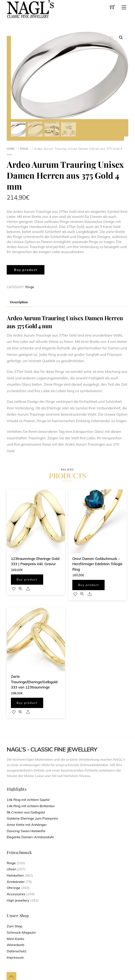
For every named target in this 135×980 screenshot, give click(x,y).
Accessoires (16, 893)
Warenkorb (16, 944)
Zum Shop (15, 925)
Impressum (15, 957)
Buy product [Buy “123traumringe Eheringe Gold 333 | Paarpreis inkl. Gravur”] (27, 579)
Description (19, 301)
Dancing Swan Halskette (26, 830)
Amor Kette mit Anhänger (27, 824)
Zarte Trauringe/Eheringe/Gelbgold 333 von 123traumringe (34, 681)
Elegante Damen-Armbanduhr (30, 836)
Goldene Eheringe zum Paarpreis (32, 818)
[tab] (19, 302)
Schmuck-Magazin (21, 932)
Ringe (24, 148)
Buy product (26, 269)
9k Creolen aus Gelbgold (26, 812)
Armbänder (16, 881)
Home (11, 148)
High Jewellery (18, 900)
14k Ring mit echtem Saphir (28, 799)
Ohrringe (14, 887)
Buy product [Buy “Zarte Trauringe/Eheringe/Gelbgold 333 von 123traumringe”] (27, 702)
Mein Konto (15, 938)
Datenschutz (17, 950)
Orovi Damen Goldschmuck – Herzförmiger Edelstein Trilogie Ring (97, 563)
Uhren (11, 869)
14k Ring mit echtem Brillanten (31, 805)
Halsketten (15, 875)
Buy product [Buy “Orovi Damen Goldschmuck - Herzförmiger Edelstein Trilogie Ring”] (89, 584)
